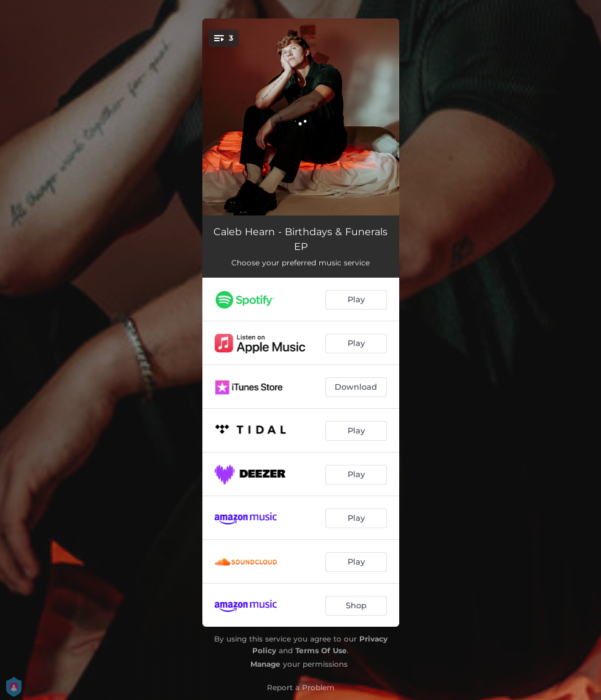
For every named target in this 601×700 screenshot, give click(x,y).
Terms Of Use (321, 650)
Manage (265, 664)
